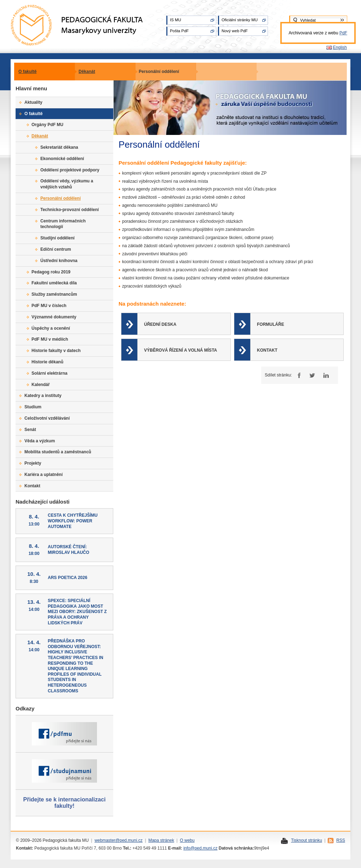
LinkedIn (326, 375)
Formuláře (271, 324)
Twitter (312, 375)
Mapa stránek (161, 840)
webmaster (105, 840)
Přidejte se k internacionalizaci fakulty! (65, 803)
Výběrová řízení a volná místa (180, 350)
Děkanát (87, 72)
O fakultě (27, 72)
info (187, 848)
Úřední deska (160, 324)
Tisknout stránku (306, 840)
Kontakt (267, 350)
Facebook (298, 375)
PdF (343, 33)
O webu (187, 840)
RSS (341, 840)
